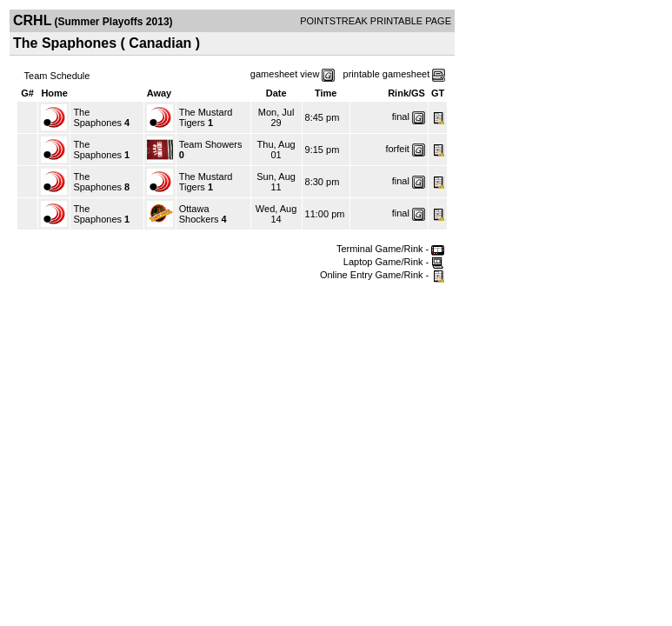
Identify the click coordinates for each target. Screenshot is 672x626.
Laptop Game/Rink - (394, 262)
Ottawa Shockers (199, 214)
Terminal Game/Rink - (390, 249)
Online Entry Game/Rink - (382, 275)
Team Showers (211, 144)
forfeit (397, 149)
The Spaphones (97, 117)
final (401, 117)
